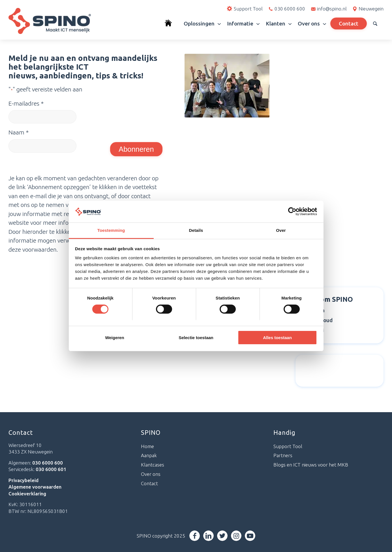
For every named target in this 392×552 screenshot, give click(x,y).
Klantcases (153, 465)
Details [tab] (196, 230)
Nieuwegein (371, 9)
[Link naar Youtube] (250, 536)
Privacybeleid (23, 480)
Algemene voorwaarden (35, 487)
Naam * (19, 132)
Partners (283, 455)
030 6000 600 (290, 9)
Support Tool (288, 446)
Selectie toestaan (196, 338)
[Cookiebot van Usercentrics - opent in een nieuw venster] (292, 211)
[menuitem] (171, 23)
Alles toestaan (277, 338)
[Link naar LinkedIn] (209, 536)
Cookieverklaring (27, 494)
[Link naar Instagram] (236, 536)
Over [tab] (281, 230)
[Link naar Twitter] (223, 536)
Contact (149, 483)
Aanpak (149, 455)
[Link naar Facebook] (195, 536)
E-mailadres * (26, 103)
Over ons (151, 474)
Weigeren (114, 338)
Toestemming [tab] (111, 230)
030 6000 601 (51, 469)
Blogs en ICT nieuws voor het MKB (311, 465)
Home (147, 446)
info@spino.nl (332, 9)
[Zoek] (375, 23)
